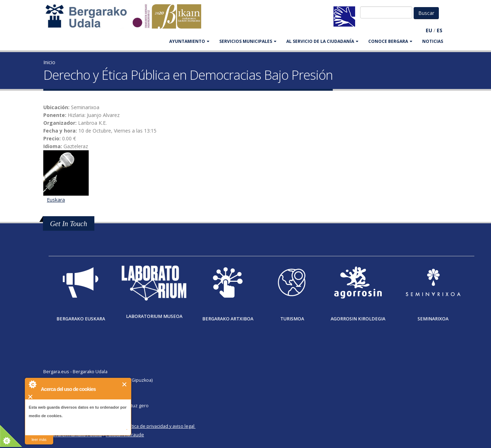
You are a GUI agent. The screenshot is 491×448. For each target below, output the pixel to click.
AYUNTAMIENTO (189, 41)
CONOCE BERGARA (390, 41)
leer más (39, 439)
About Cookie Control (32, 384)
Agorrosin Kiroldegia (358, 319)
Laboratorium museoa (154, 316)
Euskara (56, 200)
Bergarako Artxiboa (228, 319)
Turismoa (292, 319)
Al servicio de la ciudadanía (322, 41)
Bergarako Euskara (81, 319)
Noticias (433, 41)
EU (429, 30)
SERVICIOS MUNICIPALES (248, 41)
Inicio (49, 62)
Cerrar (125, 384)
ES (440, 30)
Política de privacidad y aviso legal (159, 426)
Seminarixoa (433, 319)
